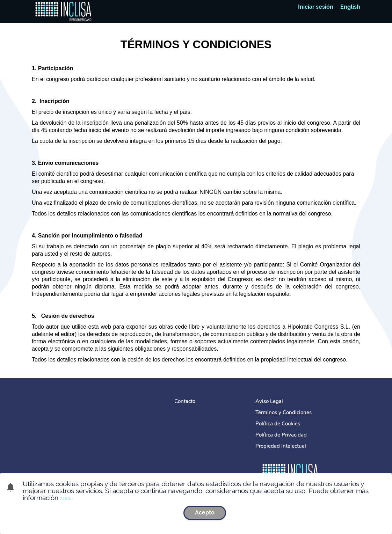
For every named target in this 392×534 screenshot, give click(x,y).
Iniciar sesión (316, 7)
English (350, 7)
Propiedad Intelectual (281, 446)
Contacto (185, 401)
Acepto (205, 513)
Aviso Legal (269, 401)
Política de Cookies (278, 424)
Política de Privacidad (281, 435)
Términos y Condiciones (284, 412)
